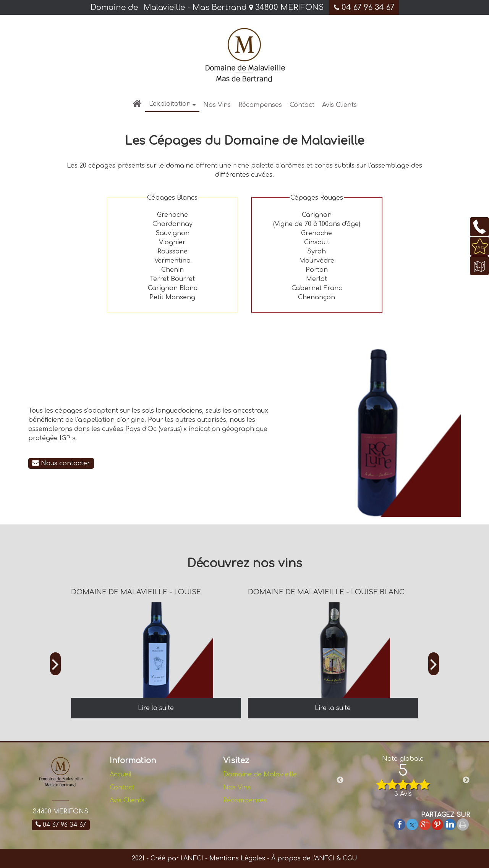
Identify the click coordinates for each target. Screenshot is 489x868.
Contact (302, 105)
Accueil (121, 774)
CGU (350, 858)
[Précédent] (55, 664)
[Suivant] (434, 664)
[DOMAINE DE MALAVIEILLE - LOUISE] (156, 650)
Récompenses (260, 105)
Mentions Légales (236, 858)
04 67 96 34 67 (364, 7)
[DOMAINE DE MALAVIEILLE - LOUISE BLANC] (333, 650)
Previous (340, 780)
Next (466, 780)
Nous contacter (61, 463)
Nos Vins (217, 105)
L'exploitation (170, 104)
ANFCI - (195, 858)
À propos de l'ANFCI (303, 858)
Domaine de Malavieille (260, 774)
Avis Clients (339, 105)
